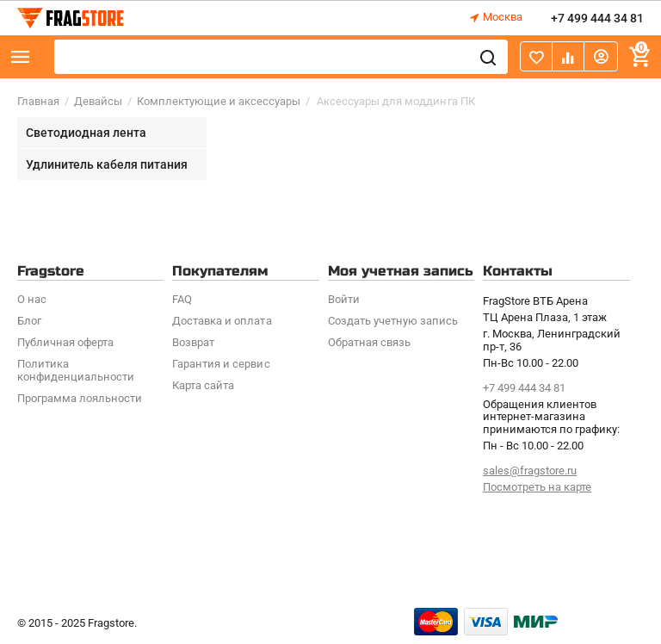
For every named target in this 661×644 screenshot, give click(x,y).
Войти (344, 299)
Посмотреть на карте (537, 487)
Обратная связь (369, 342)
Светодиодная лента (86, 133)
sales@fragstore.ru (530, 471)
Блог (29, 321)
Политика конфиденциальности (76, 370)
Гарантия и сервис (221, 364)
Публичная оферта (65, 342)
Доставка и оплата (222, 321)
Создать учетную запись (393, 321)
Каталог (21, 57)
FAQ (182, 299)
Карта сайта (203, 385)
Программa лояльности (80, 398)
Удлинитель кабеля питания (107, 164)
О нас (32, 299)
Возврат (193, 342)
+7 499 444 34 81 (597, 18)
